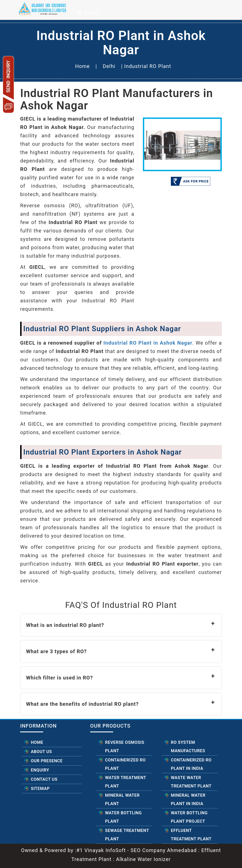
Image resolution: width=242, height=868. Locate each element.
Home (82, 66)
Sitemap (40, 789)
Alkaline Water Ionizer (143, 859)
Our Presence (47, 761)
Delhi (109, 66)
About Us (41, 752)
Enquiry (40, 770)
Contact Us (44, 779)
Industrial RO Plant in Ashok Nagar (148, 343)
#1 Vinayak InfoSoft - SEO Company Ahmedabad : (139, 850)
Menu (89, 13)
